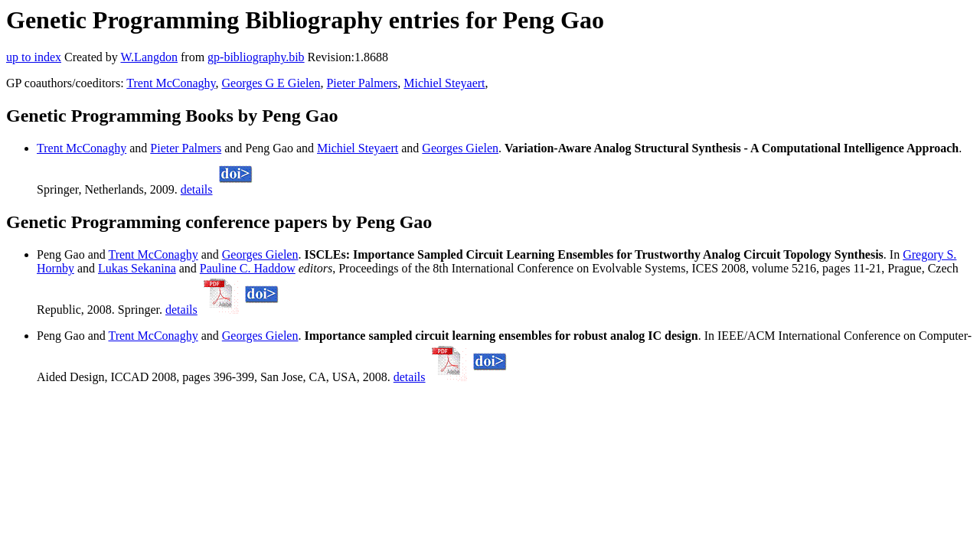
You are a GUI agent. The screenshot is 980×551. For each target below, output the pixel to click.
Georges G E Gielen (271, 83)
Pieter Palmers (362, 83)
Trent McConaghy (171, 83)
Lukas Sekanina (137, 268)
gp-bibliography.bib (256, 57)
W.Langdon (149, 57)
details (197, 189)
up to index (34, 57)
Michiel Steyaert (444, 83)
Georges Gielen (460, 148)
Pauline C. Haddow (248, 268)
